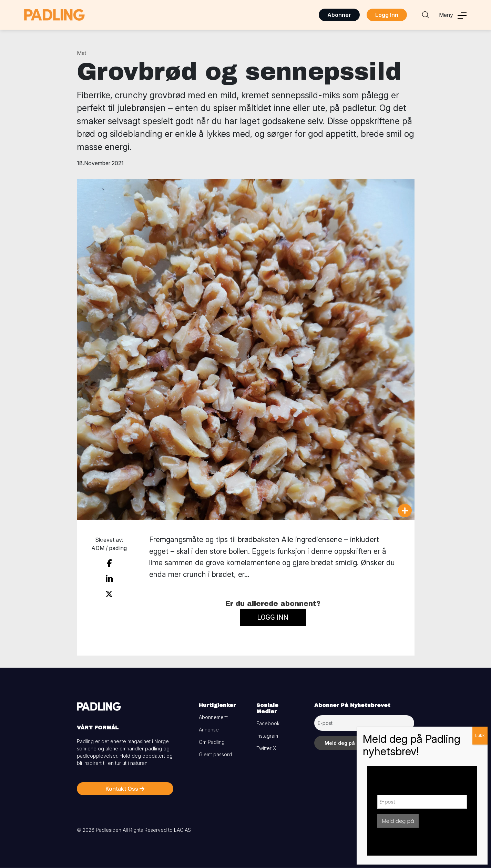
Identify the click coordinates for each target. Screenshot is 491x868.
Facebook (268, 723)
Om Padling (212, 742)
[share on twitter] (109, 594)
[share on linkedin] (109, 579)
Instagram (267, 736)
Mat (81, 53)
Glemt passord (215, 754)
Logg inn (273, 617)
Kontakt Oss (125, 789)
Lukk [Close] (480, 735)
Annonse (209, 730)
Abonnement (213, 717)
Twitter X (266, 748)
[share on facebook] (109, 563)
